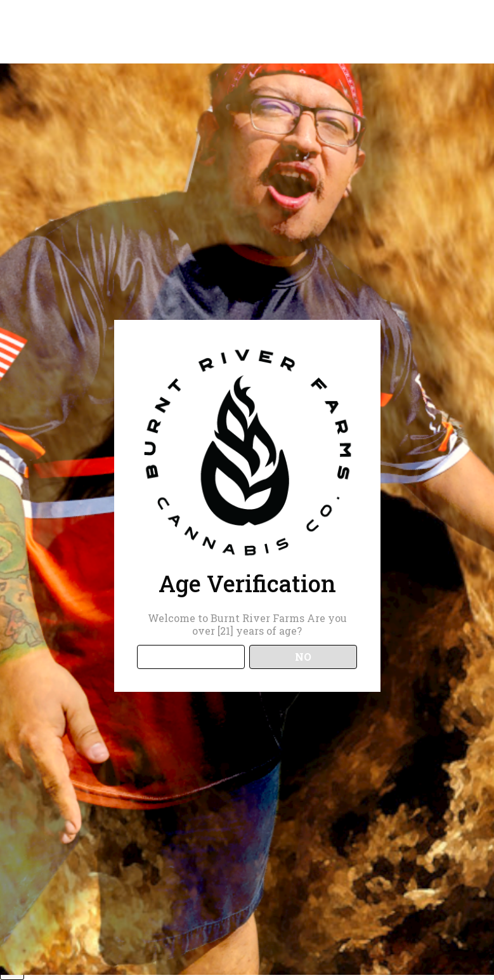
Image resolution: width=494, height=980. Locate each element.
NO (303, 657)
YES (191, 657)
